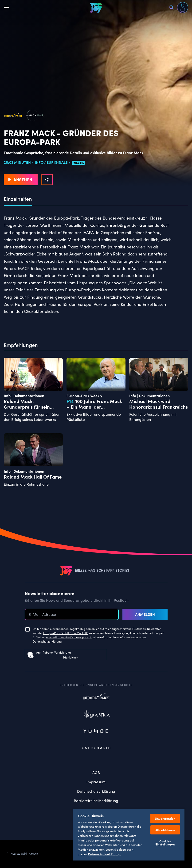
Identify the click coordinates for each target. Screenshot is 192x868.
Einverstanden (165, 818)
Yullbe (96, 731)
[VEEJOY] (96, 8)
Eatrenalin (96, 748)
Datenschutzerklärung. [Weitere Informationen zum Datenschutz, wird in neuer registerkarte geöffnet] (105, 854)
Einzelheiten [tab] (18, 199)
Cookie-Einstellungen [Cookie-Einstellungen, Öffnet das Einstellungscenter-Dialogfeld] (165, 843)
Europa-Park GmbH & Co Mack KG (66, 633)
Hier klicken (71, 657)
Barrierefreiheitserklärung (96, 801)
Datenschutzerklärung (47, 641)
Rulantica (96, 715)
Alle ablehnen (165, 830)
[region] (129, 834)
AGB (96, 772)
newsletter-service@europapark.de (69, 637)
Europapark (96, 699)
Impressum (96, 782)
